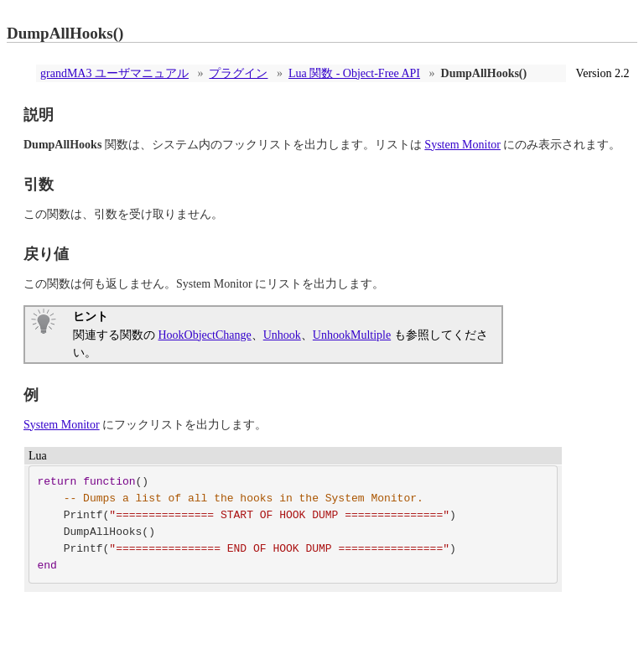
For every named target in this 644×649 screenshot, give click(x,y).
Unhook (282, 335)
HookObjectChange (205, 335)
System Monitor (462, 145)
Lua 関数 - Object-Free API (354, 73)
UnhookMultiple (352, 335)
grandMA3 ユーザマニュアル (114, 73)
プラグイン (238, 73)
